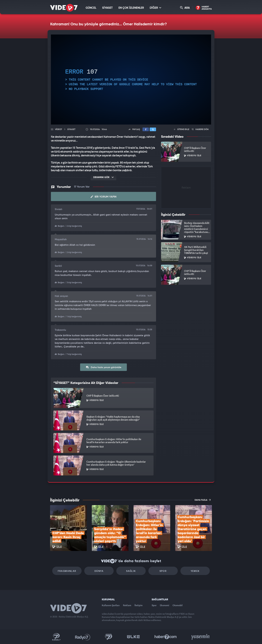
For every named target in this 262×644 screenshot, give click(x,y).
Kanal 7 (56, 637)
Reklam (127, 605)
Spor (163, 571)
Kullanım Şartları (111, 605)
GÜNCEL (91, 8)
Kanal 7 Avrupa (109, 637)
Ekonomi (165, 605)
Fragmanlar (67, 571)
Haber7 (166, 637)
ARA (185, 8)
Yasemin (201, 637)
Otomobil (178, 605)
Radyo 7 (83, 637)
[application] (131, 80)
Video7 (58, 129)
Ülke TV (133, 637)
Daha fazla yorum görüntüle (104, 367)
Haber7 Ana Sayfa (204, 8)
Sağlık (131, 571)
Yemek (195, 571)
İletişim (139, 605)
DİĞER (155, 8)
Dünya (99, 571)
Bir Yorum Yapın (104, 197)
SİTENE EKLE (181, 129)
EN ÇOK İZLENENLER (131, 8)
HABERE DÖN (200, 129)
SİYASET (107, 8)
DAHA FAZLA (203, 500)
